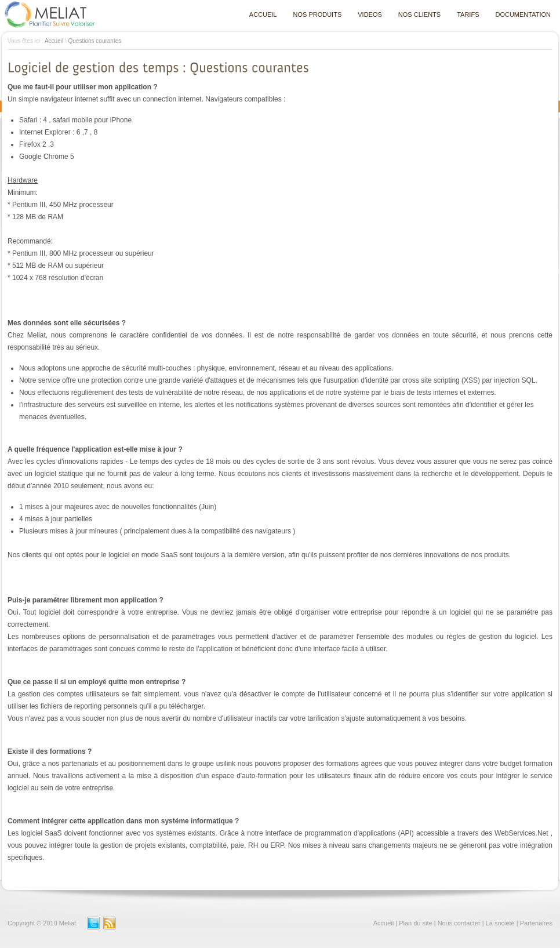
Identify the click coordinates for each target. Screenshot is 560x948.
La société (500, 923)
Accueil (54, 41)
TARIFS (468, 14)
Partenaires (536, 923)
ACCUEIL (263, 14)
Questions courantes (95, 41)
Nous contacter (459, 923)
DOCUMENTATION (523, 14)
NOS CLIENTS (419, 14)
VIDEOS (370, 14)
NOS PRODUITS (318, 14)
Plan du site (415, 923)
